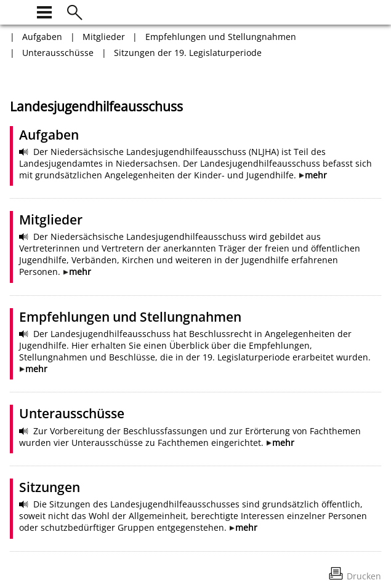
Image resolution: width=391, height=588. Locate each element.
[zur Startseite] (17, 11)
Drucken (364, 576)
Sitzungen (50, 487)
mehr (316, 175)
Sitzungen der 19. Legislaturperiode (188, 53)
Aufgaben (42, 37)
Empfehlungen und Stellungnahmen (221, 37)
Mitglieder (104, 37)
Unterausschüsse (58, 53)
